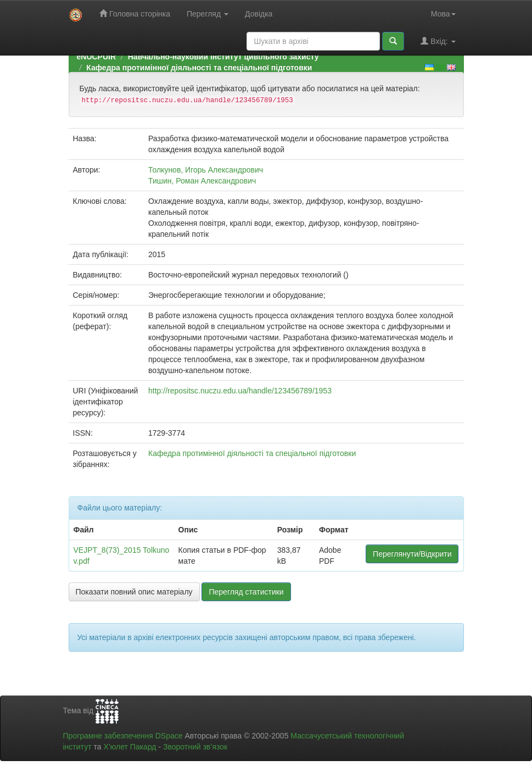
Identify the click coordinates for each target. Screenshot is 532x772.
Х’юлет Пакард (130, 747)
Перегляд (208, 14)
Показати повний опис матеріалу (134, 592)
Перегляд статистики (246, 592)
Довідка (259, 14)
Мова (443, 14)
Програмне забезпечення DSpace (123, 736)
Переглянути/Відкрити (412, 554)
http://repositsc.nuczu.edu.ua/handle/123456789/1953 (240, 391)
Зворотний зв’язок (195, 747)
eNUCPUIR (97, 57)
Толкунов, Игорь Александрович (206, 170)
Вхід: (438, 41)
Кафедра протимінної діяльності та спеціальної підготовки (199, 68)
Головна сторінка (135, 13)
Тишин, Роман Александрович (202, 181)
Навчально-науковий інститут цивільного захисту (223, 57)
